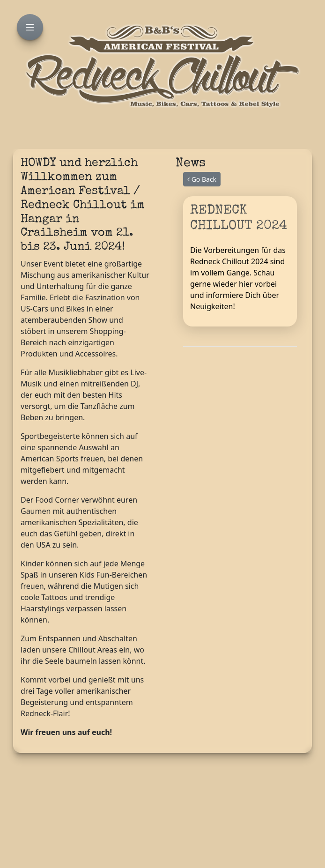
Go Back (202, 179)
